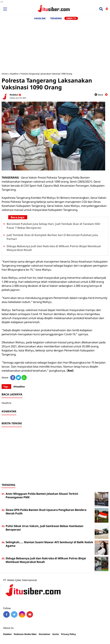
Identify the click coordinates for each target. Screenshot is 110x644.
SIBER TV (71, 18)
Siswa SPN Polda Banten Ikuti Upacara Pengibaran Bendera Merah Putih (46, 512)
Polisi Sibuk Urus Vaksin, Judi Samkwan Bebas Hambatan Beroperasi (44, 528)
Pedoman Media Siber (25, 634)
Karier (56, 634)
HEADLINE (40, 18)
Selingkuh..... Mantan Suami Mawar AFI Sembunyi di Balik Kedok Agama (49, 544)
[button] (107, 7)
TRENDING (56, 18)
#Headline (19, 387)
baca (99, 95)
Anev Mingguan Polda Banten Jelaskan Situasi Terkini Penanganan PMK (42, 495)
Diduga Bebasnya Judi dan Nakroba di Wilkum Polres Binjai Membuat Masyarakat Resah (46, 560)
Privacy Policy (69, 634)
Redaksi (7, 634)
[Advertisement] (55, 44)
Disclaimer (45, 634)
